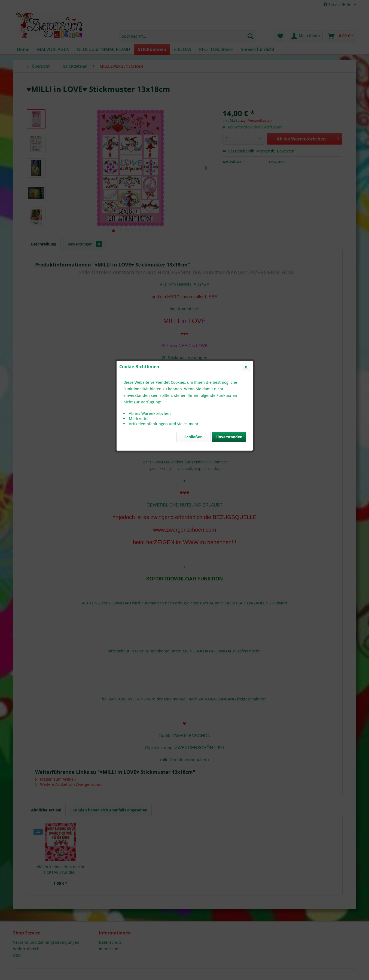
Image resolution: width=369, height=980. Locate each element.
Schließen (193, 129)
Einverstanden (229, 129)
